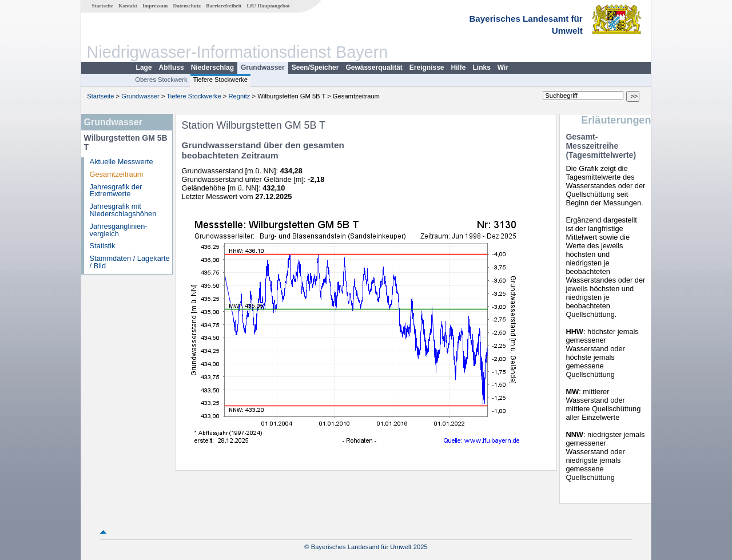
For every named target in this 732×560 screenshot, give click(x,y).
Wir (503, 67)
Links (482, 67)
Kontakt (128, 6)
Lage (144, 67)
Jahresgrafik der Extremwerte (116, 190)
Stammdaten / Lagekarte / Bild (130, 262)
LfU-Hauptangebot (268, 6)
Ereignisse (427, 67)
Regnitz (239, 96)
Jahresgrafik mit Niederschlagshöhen (123, 210)
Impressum (155, 6)
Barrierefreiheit (224, 6)
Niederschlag (212, 67)
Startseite (103, 6)
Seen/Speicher (315, 67)
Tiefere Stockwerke (220, 80)
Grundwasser (263, 67)
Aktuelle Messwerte (122, 162)
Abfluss (172, 67)
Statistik (103, 246)
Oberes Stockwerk (161, 80)
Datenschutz (187, 6)
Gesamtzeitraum (117, 174)
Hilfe (459, 67)
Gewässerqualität (374, 67)
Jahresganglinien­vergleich (119, 230)
